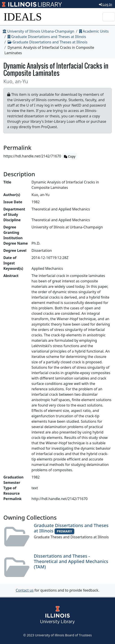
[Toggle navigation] (109, 17)
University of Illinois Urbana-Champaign (38, 31)
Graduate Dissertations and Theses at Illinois (47, 37)
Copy (70, 156)
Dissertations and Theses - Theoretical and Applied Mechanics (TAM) (71, 561)
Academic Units (94, 31)
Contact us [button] (25, 590)
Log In (105, 4)
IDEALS (23, 17)
